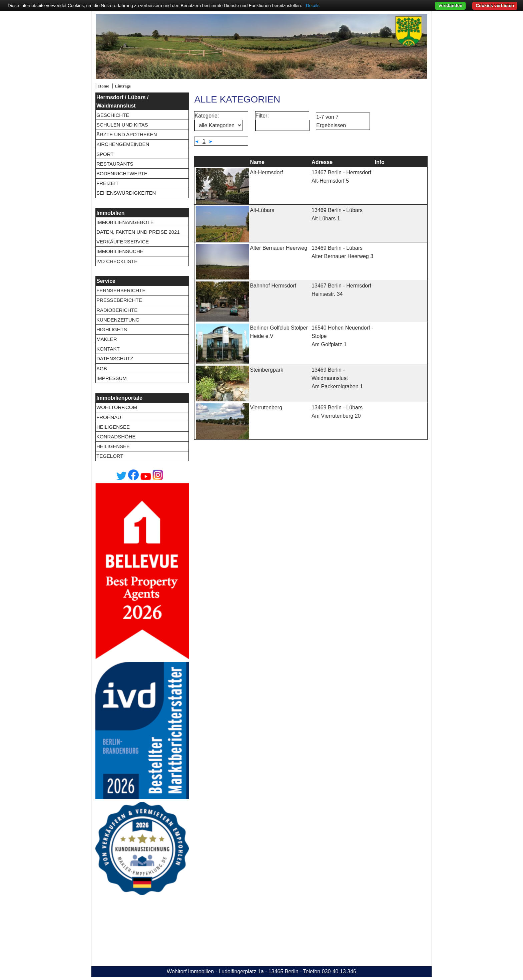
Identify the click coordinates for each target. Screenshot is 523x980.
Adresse (322, 162)
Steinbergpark (267, 370)
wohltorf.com (117, 407)
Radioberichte (117, 310)
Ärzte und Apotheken (127, 134)
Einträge (123, 86)
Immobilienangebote (125, 222)
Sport (105, 154)
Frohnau (109, 417)
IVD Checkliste (117, 261)
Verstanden (450, 6)
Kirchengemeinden (123, 144)
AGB (102, 368)
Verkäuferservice (123, 242)
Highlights (112, 329)
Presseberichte (119, 300)
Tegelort (110, 456)
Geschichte (113, 115)
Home (104, 86)
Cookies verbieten (495, 6)
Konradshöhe (116, 437)
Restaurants (115, 164)
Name (257, 162)
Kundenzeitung (118, 320)
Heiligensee (113, 427)
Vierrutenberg (266, 408)
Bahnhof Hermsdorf (273, 286)
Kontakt (108, 349)
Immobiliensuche (120, 251)
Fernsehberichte (121, 290)
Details (313, 6)
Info (380, 162)
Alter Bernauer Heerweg (279, 248)
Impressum (112, 378)
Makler (107, 339)
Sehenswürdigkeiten (126, 193)
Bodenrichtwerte (122, 173)
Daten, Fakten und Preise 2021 (138, 232)
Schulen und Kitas (122, 125)
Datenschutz (115, 358)
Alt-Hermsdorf (266, 172)
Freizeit (108, 183)
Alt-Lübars (262, 210)
